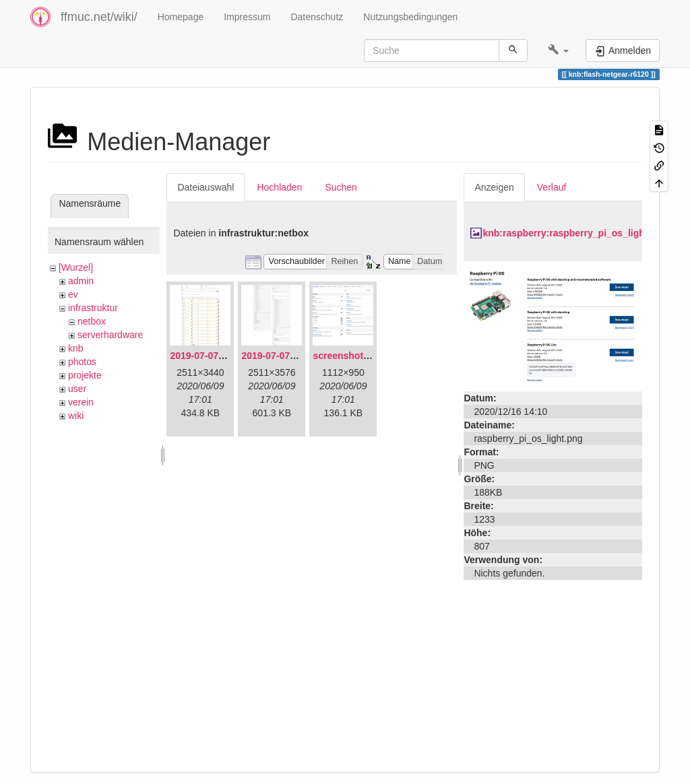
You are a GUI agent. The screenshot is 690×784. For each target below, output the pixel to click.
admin (81, 281)
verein (81, 402)
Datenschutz (317, 17)
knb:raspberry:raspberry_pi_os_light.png (575, 233)
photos (82, 362)
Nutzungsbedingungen (410, 17)
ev (73, 294)
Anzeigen (494, 187)
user (77, 389)
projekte (85, 375)
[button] (558, 51)
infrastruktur (93, 308)
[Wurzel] (76, 267)
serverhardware (110, 335)
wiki (76, 416)
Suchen (341, 187)
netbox (92, 321)
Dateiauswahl (206, 187)
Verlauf (552, 187)
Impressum (247, 17)
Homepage (181, 17)
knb (76, 348)
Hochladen (279, 187)
